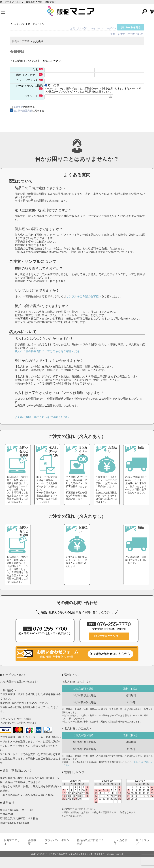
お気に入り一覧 (78, 28)
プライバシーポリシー (57, 842)
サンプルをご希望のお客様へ (84, 296)
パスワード (34, 96)
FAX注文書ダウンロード (109, 636)
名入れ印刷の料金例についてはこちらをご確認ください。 (50, 351)
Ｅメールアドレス (29, 80)
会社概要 (32, 842)
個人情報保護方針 (23, 111)
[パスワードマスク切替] (110, 97)
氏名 (38, 69)
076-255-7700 (45, 629)
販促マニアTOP (21, 41)
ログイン (112, 28)
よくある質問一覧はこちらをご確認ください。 (43, 417)
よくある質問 (121, 842)
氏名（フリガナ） (29, 75)
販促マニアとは (12, 842)
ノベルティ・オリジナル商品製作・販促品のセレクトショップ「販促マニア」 (72, 854)
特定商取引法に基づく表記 (90, 842)
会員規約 (18, 107)
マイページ (97, 28)
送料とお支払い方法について (127, 34)
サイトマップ (143, 842)
